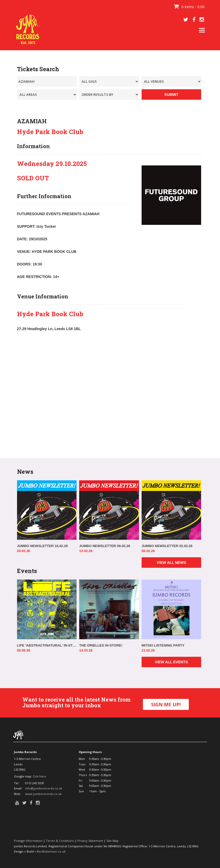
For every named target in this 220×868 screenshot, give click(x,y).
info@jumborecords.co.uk (44, 788)
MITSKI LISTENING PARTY (163, 645)
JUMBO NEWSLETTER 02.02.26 (167, 546)
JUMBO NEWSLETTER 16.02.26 (42, 546)
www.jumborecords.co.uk (43, 794)
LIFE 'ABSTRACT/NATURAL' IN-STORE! (47, 645)
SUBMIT (171, 94)
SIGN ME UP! (166, 704)
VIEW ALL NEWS (171, 563)
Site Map (112, 841)
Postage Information (28, 841)
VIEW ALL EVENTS (171, 662)
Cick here (39, 776)
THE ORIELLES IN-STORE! (101, 645)
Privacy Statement (90, 841)
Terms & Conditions (60, 841)
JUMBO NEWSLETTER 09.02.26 (105, 546)
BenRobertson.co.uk (51, 851)
